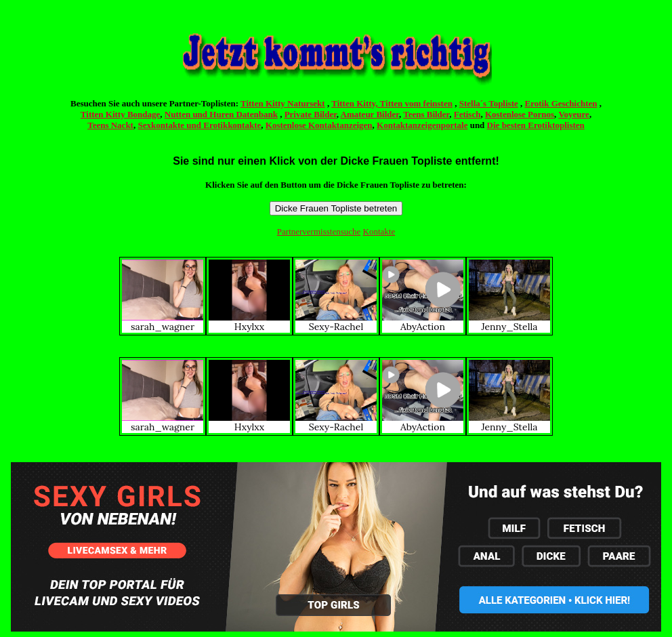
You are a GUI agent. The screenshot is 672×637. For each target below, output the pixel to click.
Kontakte (379, 231)
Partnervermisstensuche (319, 231)
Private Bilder (311, 114)
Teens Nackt (110, 125)
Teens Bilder (426, 114)
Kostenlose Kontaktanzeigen (319, 125)
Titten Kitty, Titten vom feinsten (392, 103)
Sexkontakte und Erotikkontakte (199, 125)
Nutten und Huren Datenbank (221, 114)
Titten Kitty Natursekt (283, 103)
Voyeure (574, 114)
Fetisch (467, 114)
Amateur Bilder (370, 114)
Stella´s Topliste (489, 103)
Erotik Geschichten (561, 103)
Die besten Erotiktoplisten (536, 125)
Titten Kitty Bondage (121, 114)
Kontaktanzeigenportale (422, 125)
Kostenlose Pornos (520, 114)
